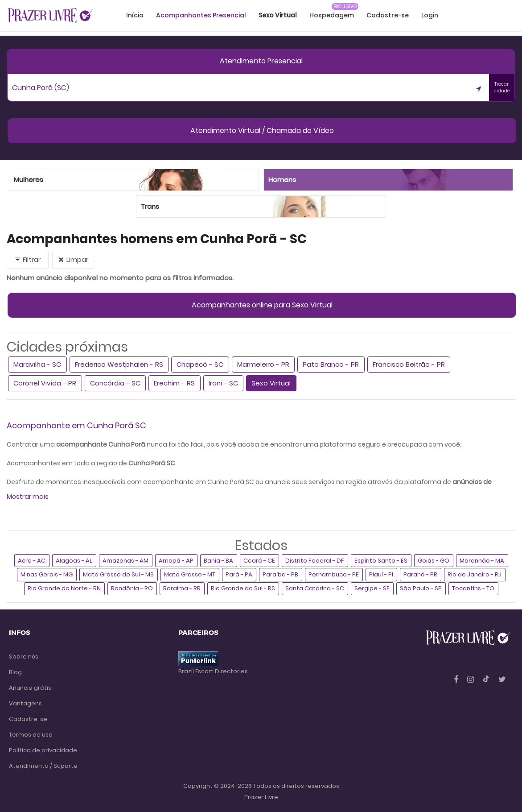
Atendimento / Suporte (43, 766)
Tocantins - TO (473, 588)
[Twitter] (502, 679)
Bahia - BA (218, 561)
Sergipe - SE (372, 588)
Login (430, 15)
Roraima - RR (182, 588)
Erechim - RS (174, 383)
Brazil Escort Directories (213, 671)
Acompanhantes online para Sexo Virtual (262, 305)
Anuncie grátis (30, 688)
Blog (15, 672)
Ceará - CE (259, 561)
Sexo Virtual (271, 383)
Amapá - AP (176, 561)
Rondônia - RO (132, 588)
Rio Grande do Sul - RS (243, 588)
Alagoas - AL (74, 561)
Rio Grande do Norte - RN (64, 588)
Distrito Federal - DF (315, 561)
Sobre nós (24, 657)
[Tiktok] (487, 679)
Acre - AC (32, 561)
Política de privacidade (43, 750)
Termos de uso (31, 735)
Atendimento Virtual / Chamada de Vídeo (262, 130)
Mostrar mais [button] (28, 497)
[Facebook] (457, 679)
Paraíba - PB (280, 574)
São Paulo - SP (421, 588)
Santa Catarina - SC (315, 588)
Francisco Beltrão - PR (409, 364)
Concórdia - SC (115, 383)
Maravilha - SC (37, 364)
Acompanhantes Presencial (201, 15)
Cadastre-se (388, 15)
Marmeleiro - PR (263, 364)
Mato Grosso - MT (190, 574)
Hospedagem (332, 15)
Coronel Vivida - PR (45, 383)
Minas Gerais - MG (47, 574)
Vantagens (25, 703)
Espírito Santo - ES (381, 561)
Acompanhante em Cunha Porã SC (76, 425)
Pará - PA (239, 574)
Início (135, 15)
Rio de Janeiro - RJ (475, 574)
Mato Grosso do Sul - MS (118, 574)
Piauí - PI (381, 574)
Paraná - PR (420, 574)
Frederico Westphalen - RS (119, 364)
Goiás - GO (434, 561)
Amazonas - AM (125, 561)
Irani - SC (223, 383)
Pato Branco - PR (331, 364)
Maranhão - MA (482, 561)
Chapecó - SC (200, 364)
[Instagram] (471, 679)
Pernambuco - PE (334, 574)
